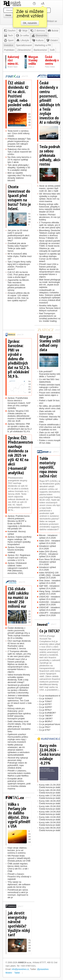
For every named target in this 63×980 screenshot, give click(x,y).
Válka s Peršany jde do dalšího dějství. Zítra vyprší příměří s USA (19, 815)
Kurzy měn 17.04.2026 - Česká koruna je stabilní (51, 797)
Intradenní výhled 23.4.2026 (48, 547)
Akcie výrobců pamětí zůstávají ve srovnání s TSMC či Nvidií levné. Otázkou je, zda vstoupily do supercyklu (50, 246)
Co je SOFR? (46, 707)
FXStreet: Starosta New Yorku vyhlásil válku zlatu (51, 419)
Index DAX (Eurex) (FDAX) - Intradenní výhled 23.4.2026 (49, 554)
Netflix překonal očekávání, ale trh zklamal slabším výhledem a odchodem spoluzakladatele (19, 750)
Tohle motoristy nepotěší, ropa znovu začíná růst (48, 467)
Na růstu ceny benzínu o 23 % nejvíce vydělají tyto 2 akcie (19, 160)
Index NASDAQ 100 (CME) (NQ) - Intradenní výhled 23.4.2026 (51, 575)
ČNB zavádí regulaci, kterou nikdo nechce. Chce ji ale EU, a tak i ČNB (18, 867)
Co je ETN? (45, 730)
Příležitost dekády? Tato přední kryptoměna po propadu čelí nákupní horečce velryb (19, 143)
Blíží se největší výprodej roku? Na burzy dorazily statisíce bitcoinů (19, 177)
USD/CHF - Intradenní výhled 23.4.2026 (50, 609)
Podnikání (9, 50)
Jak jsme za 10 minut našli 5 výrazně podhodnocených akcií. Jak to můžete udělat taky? (19, 235)
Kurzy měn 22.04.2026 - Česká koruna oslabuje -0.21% (50, 754)
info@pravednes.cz (20, 969)
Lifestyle (23, 40)
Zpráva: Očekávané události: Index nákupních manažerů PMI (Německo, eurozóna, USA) (18, 568)
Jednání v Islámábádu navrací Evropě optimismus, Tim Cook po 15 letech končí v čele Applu (20, 701)
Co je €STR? (45, 704)
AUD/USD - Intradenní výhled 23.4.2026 (50, 603)
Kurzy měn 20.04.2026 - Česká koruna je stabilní (51, 791)
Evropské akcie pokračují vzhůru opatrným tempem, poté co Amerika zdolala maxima (19, 784)
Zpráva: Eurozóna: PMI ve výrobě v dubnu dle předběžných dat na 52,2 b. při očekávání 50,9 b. (19, 359)
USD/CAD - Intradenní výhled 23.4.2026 (50, 598)
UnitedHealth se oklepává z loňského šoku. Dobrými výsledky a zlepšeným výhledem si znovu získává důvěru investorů (51, 296)
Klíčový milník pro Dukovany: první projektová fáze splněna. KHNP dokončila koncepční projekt (19, 713)
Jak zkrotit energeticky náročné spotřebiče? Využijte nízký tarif (19, 924)
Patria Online (50, 67)
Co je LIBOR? (46, 719)
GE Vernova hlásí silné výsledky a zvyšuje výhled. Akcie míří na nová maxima (50, 198)
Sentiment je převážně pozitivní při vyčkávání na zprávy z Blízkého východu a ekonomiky (18, 689)
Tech (8, 35)
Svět (52, 50)
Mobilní (9, 973)
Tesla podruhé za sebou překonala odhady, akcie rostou (51, 155)
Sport (9, 40)
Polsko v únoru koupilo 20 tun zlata (50, 442)
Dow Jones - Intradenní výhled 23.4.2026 (50, 582)
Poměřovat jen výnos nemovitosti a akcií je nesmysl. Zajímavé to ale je (18, 894)
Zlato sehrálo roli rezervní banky (47, 413)
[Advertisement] (19, 317)
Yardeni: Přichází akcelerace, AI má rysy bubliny (50, 217)
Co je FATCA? (50, 631)
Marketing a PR (43, 45)
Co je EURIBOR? (48, 713)
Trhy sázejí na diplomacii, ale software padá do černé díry (19, 884)
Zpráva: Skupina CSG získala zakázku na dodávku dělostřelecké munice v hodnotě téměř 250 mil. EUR (19, 416)
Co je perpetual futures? (51, 724)
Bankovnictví (40, 50)
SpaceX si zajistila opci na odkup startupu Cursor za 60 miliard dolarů (50, 258)
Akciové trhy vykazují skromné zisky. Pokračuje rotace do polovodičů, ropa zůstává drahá (18, 763)
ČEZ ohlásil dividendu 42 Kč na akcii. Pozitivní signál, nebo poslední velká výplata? (19, 96)
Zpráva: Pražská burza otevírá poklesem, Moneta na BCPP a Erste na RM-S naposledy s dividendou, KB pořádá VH (19, 522)
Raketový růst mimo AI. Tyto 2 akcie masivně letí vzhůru (19, 152)
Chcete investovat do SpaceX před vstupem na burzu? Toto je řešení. (19, 198)
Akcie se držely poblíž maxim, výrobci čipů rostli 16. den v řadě (50, 188)
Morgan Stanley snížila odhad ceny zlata (51, 343)
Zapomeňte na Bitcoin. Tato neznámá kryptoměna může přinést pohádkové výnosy (18, 285)
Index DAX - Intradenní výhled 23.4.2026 (50, 542)
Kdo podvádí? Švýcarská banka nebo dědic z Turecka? (50, 374)
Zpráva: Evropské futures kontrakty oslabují (16, 550)
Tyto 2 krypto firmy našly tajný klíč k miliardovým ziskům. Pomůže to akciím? (19, 265)
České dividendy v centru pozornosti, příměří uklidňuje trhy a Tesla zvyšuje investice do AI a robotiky (19, 633)
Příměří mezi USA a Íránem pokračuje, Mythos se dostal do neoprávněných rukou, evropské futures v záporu (18, 665)
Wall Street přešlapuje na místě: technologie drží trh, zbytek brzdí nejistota (50, 283)
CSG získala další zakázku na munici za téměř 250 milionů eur (18, 597)
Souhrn (10, 31)
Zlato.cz (31, 67)
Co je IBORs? (46, 721)
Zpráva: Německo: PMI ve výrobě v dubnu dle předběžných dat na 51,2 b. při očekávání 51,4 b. (20, 428)
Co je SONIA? (46, 699)
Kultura (38, 40)
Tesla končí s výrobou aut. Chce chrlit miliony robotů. (19, 133)
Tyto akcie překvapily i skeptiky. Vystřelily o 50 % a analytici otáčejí (19, 168)
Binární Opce (13, 67)
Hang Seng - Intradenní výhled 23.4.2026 (50, 593)
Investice (8, 45)
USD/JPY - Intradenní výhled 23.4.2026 (50, 614)
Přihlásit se (51, 21)
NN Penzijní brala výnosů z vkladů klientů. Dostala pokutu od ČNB (19, 858)
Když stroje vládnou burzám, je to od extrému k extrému (17, 850)
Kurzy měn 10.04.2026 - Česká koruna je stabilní (51, 824)
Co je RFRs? (45, 710)
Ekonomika (39, 35)
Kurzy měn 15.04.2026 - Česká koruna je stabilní (51, 808)
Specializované (24, 45)
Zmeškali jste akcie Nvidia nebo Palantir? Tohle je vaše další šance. (18, 247)
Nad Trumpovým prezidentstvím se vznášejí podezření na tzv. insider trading (50, 317)
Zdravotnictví (24, 50)
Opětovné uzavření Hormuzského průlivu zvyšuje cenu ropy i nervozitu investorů (18, 738)
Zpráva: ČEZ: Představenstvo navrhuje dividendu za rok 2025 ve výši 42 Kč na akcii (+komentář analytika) (19, 455)
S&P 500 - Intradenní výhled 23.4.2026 (49, 587)
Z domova (38, 31)
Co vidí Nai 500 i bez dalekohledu (49, 381)
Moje (23, 31)
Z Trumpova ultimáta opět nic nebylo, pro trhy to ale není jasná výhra (19, 654)
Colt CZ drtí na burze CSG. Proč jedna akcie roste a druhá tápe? (19, 275)
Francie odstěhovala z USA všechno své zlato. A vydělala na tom (51, 427)
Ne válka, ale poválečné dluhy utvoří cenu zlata (51, 407)
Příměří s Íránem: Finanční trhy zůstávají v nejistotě (19, 877)
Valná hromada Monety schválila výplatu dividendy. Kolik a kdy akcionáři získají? (19, 678)
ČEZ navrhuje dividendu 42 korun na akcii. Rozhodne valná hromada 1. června (19, 645)
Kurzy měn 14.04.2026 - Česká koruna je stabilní (51, 813)
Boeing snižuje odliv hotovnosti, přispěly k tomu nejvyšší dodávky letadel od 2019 (50, 208)
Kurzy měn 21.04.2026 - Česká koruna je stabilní (51, 786)
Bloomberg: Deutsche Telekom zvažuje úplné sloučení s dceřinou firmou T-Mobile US (50, 234)
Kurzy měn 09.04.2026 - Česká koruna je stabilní (51, 829)
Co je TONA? (46, 701)
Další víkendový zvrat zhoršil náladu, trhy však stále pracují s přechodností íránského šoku (19, 726)
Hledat (8, 15)
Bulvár (53, 31)
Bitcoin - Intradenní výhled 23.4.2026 (48, 537)
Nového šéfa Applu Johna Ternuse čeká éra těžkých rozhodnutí (51, 308)
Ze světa (22, 35)
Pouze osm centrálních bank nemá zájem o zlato (50, 395)
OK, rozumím (30, 23)
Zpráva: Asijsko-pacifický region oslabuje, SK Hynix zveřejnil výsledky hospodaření (19, 541)
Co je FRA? (45, 727)
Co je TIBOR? (46, 716)
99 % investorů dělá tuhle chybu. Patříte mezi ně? (20, 256)
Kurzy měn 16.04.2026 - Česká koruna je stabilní (51, 802)
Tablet (17, 973)
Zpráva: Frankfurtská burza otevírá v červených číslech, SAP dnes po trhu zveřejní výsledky (19, 403)
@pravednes (43, 969)
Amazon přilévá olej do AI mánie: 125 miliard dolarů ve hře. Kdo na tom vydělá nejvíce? (19, 297)
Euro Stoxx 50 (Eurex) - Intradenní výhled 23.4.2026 (51, 562)
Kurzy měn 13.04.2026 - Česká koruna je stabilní (51, 818)
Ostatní (52, 40)
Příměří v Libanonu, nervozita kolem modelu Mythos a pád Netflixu (19, 773)
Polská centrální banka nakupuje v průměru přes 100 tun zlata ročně (51, 387)
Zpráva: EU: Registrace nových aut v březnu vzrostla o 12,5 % (19, 558)
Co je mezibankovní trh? (51, 696)
